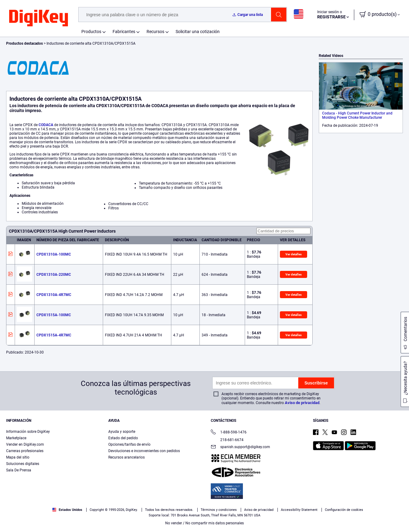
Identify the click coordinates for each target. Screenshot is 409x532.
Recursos (155, 32)
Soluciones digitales (23, 464)
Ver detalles (294, 254)
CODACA (46, 125)
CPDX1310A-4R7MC (54, 295)
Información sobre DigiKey (28, 432)
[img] (39, 18)
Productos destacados (25, 43)
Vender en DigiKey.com (25, 444)
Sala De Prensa (19, 470)
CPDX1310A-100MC (54, 254)
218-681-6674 (227, 440)
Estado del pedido (123, 438)
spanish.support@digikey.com (240, 447)
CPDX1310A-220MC (54, 275)
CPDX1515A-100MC (54, 315)
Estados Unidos (67, 510)
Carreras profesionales (25, 451)
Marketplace (16, 438)
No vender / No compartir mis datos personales (204, 523)
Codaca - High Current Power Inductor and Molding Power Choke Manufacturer (357, 115)
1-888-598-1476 (229, 433)
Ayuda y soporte (122, 432)
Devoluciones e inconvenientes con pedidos (144, 451)
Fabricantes (124, 32)
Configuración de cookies (344, 510)
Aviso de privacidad (302, 403)
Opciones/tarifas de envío (129, 444)
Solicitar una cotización (198, 32)
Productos (91, 32)
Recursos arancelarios (126, 457)
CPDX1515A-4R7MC (54, 335)
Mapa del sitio (18, 457)
